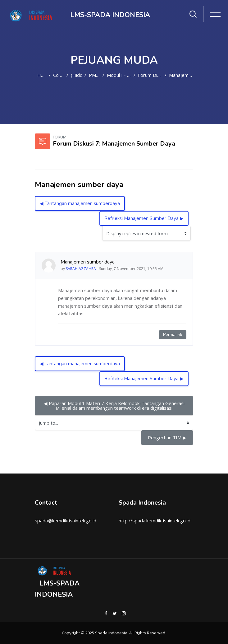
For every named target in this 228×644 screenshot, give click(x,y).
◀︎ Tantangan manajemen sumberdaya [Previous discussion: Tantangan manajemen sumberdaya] (80, 203)
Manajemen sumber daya (181, 75)
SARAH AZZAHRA (81, 269)
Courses (58, 75)
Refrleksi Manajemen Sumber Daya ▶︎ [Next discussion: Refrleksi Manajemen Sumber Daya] (144, 218)
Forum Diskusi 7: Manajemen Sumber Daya (150, 75)
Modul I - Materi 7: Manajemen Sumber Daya (119, 75)
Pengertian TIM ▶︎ (167, 437)
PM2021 (94, 75)
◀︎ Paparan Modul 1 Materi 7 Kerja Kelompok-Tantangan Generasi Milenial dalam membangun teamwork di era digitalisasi (115, 406)
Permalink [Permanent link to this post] (173, 335)
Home (42, 75)
